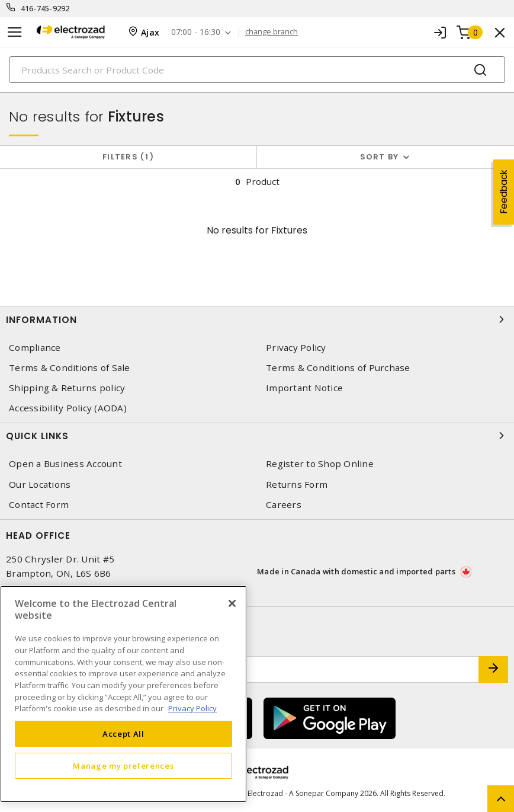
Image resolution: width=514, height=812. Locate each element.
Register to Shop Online (320, 464)
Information (257, 319)
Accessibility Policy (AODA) (68, 408)
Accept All (123, 734)
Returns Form (297, 485)
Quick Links (257, 436)
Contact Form (39, 505)
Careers (284, 505)
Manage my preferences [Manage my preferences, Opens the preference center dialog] (123, 766)
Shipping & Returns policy (67, 388)
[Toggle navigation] (15, 32)
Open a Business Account (65, 464)
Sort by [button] (380, 157)
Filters (128, 157)
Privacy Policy (296, 348)
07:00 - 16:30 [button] (196, 32)
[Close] (232, 603)
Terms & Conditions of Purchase (338, 368)
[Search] (257, 70)
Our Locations (40, 485)
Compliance (35, 348)
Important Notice (304, 388)
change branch (272, 32)
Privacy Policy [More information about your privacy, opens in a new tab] (192, 708)
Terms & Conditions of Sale (70, 368)
